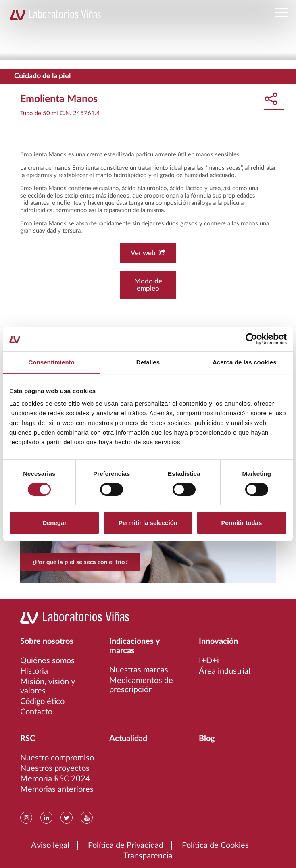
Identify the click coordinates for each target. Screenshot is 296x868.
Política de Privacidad (126, 845)
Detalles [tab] (148, 362)
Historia (34, 671)
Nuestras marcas (139, 670)
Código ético (42, 701)
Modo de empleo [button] (148, 285)
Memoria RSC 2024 (55, 779)
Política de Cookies (215, 845)
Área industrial (225, 671)
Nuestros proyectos (55, 768)
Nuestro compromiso (57, 758)
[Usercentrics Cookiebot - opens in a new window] (251, 339)
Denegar (54, 523)
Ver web (148, 253)
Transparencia (148, 856)
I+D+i (209, 661)
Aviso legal (50, 845)
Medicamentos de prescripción (141, 685)
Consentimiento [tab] (51, 362)
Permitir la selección (148, 523)
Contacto (36, 712)
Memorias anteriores (57, 789)
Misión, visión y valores (48, 686)
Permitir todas (241, 523)
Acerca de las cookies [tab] (245, 362)
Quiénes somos (47, 661)
